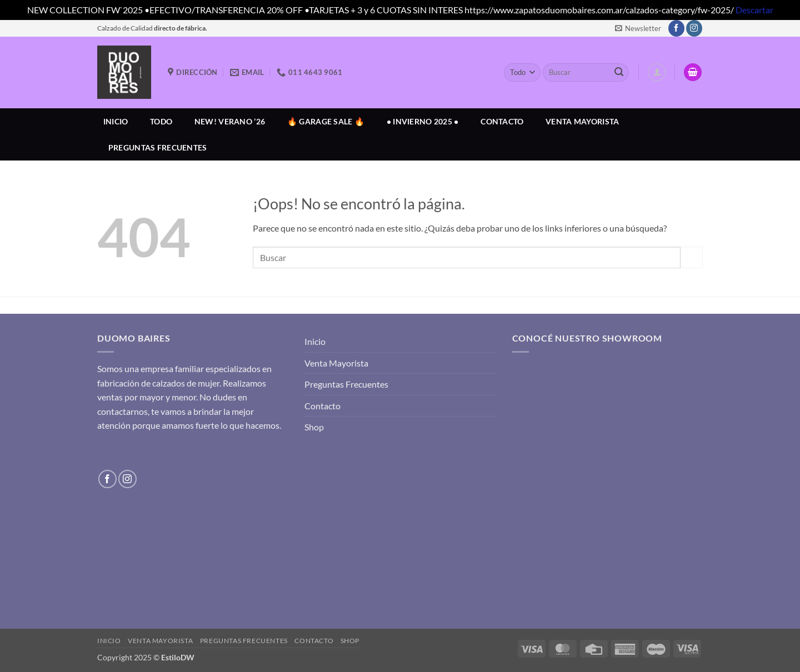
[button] (638, 28)
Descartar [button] (754, 10)
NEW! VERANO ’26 (230, 121)
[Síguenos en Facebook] (676, 28)
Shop (314, 427)
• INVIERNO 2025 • (423, 121)
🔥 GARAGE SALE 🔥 (326, 121)
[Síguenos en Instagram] (694, 28)
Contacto (502, 121)
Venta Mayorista (582, 121)
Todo (161, 121)
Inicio (116, 121)
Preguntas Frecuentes (158, 147)
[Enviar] (619, 72)
